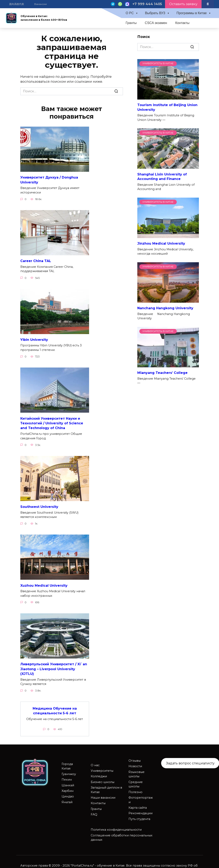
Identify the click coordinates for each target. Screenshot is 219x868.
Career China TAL (36, 260)
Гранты (131, 23)
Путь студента (139, 816)
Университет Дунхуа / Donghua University (49, 179)
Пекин (67, 776)
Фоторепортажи (141, 797)
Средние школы (136, 781)
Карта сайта (138, 805)
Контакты (182, 23)
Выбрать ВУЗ (155, 13)
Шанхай (68, 782)
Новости (135, 763)
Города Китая (67, 763)
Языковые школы (136, 771)
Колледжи (99, 773)
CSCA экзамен (156, 23)
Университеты (102, 768)
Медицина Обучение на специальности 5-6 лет (55, 708)
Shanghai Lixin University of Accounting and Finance (162, 176)
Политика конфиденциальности (116, 827)
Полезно (135, 789)
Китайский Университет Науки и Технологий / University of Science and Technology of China (52, 422)
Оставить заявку (183, 4)
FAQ (94, 811)
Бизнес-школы (103, 779)
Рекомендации (140, 810)
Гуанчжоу (69, 771)
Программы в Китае (192, 13)
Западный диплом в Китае (106, 787)
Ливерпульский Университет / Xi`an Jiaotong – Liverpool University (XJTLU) (54, 666)
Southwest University (39, 505)
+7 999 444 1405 (147, 4)
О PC (130, 13)
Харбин (68, 788)
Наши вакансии (103, 795)
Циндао (68, 793)
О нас (95, 762)
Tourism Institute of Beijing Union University (167, 107)
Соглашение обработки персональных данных (122, 835)
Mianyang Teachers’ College (162, 373)
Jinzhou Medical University (161, 243)
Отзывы (135, 758)
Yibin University (34, 339)
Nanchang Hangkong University (165, 308)
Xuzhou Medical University (44, 583)
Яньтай (67, 799)
